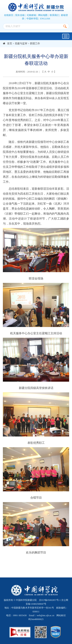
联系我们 (54, 15)
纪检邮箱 (31, 15)
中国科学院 (32, 19)
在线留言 (9, 15)
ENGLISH (45, 19)
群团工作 (35, 43)
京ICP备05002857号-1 (50, 600)
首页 (10, 43)
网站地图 (43, 15)
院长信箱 (20, 15)
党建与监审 (21, 43)
